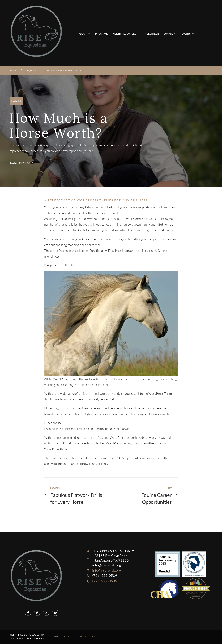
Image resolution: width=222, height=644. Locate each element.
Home (13, 71)
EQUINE (31, 71)
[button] (84, 34)
